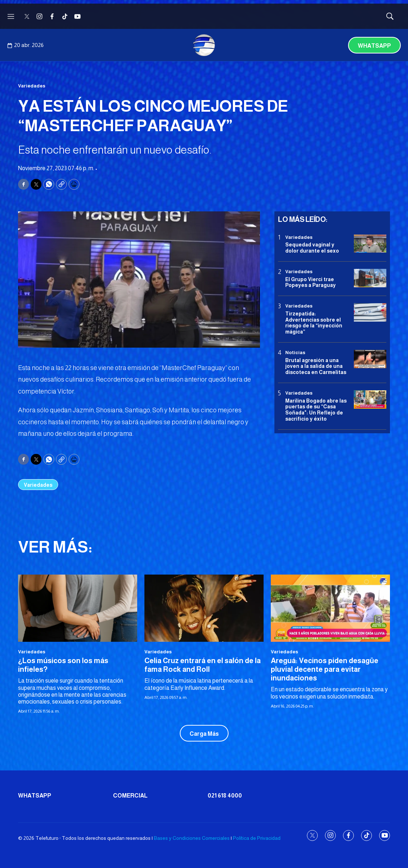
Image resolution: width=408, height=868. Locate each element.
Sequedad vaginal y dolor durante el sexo (312, 248)
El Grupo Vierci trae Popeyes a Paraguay (311, 282)
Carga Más (204, 734)
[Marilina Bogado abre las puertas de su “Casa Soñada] (370, 399)
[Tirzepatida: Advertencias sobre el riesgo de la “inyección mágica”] (370, 312)
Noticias (295, 353)
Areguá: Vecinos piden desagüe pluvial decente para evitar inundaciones (325, 669)
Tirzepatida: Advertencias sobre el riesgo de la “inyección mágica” (314, 323)
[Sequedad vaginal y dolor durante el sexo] (370, 244)
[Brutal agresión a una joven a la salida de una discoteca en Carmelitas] (370, 359)
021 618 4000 (225, 796)
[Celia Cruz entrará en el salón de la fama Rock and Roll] (204, 608)
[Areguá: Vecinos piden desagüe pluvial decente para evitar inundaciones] (330, 608)
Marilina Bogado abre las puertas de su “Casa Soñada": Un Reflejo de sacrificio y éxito (316, 410)
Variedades (32, 86)
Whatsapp (374, 46)
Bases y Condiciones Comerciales (192, 838)
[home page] (204, 45)
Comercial (130, 796)
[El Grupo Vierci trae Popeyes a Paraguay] (370, 278)
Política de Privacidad (257, 838)
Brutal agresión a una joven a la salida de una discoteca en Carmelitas (316, 366)
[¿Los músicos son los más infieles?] (78, 608)
